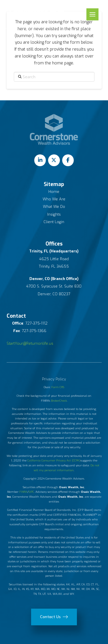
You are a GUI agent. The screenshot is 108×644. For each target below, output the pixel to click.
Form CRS (58, 387)
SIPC (31, 492)
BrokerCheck (59, 401)
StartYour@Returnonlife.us (30, 343)
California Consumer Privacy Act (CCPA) (54, 460)
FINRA (23, 492)
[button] (92, 14)
